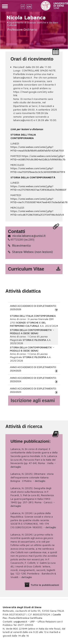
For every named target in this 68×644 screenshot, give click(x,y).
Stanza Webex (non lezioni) (32, 252)
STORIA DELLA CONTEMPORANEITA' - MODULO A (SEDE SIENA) (32, 332)
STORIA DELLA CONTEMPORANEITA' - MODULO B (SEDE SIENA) (32, 349)
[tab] (34, 308)
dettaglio (16, 467)
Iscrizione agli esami (33, 400)
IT (23, 7)
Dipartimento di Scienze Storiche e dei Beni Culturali (33, 24)
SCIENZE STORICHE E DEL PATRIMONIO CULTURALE (28, 324)
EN (29, 7)
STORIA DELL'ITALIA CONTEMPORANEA (33, 316)
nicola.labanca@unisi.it (29, 236)
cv (36, 269)
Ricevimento (21, 245)
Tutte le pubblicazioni (45, 585)
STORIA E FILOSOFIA (34, 340)
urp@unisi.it (20, 621)
